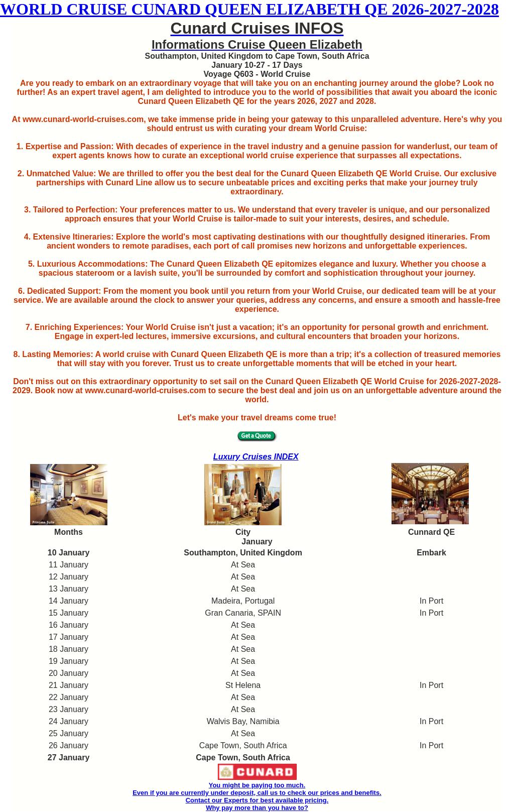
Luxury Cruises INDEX (256, 457)
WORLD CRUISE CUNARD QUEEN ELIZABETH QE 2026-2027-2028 (249, 9)
